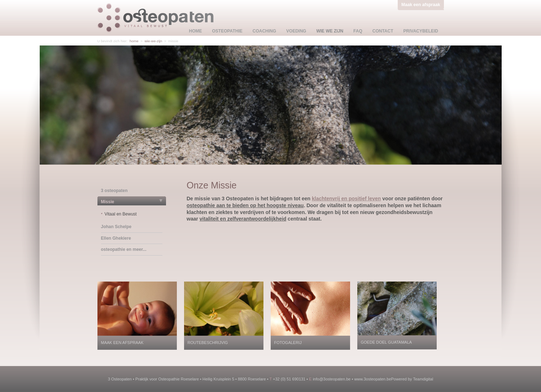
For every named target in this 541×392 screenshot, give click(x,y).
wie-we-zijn (153, 41)
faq (358, 31)
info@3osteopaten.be (332, 379)
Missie (108, 202)
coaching (264, 31)
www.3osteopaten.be (372, 379)
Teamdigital (423, 379)
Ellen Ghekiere (116, 238)
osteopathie (227, 31)
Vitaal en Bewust (121, 214)
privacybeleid (421, 31)
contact (383, 31)
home (196, 31)
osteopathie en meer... (124, 249)
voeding (296, 31)
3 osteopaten (114, 191)
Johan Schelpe (116, 227)
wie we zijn (330, 31)
